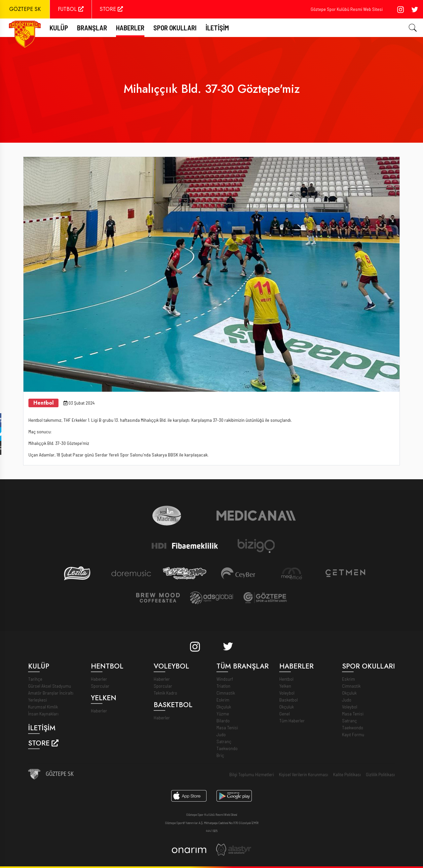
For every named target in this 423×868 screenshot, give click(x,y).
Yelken (285, 686)
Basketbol (288, 700)
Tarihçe (35, 679)
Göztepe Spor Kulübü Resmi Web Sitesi (347, 9)
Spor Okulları (175, 28)
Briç (220, 755)
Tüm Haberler (292, 721)
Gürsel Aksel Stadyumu (50, 686)
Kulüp (59, 28)
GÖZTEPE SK (25, 9)
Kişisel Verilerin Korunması (304, 774)
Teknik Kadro (165, 693)
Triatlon (223, 686)
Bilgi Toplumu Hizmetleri (252, 774)
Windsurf (225, 679)
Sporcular (100, 686)
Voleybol (287, 693)
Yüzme (223, 714)
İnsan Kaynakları (43, 714)
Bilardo (223, 721)
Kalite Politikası (347, 774)
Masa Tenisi (227, 727)
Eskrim (223, 700)
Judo (221, 734)
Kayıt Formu (353, 734)
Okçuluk (224, 707)
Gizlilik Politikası (380, 774)
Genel (285, 714)
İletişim (217, 28)
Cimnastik (226, 693)
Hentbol (286, 679)
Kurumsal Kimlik (43, 707)
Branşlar (92, 28)
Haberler (130, 28)
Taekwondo (227, 748)
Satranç (224, 741)
